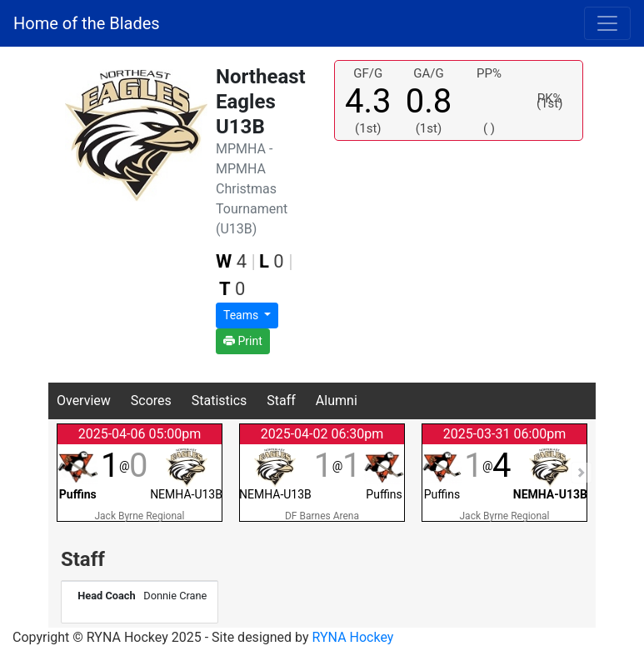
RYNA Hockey (353, 637)
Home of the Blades (87, 23)
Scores (151, 401)
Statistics (220, 401)
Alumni (337, 401)
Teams (242, 315)
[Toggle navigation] (607, 23)
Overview (84, 401)
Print (243, 341)
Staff (281, 401)
